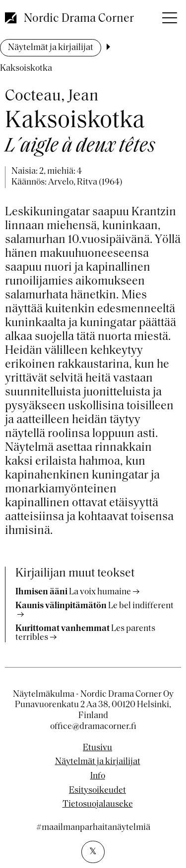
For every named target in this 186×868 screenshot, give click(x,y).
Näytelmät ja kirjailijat (51, 48)
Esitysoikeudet (97, 791)
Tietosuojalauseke (98, 805)
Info (98, 776)
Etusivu (97, 748)
